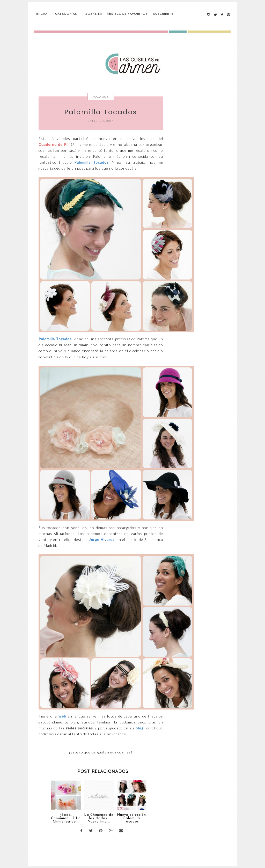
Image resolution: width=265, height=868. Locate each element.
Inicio (42, 14)
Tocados (101, 97)
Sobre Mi (94, 14)
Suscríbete (163, 14)
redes (71, 728)
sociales (85, 728)
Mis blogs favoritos (128, 14)
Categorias (66, 14)
